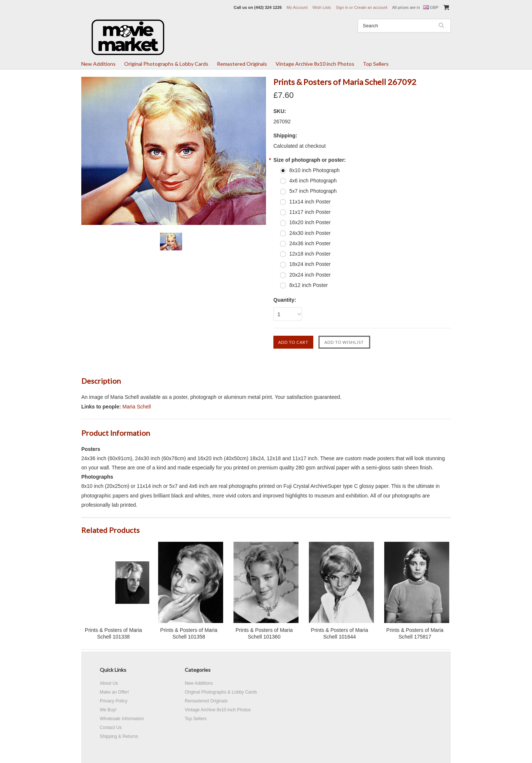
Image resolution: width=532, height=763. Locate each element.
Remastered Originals (242, 64)
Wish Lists (322, 7)
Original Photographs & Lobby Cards (166, 64)
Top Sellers (376, 64)
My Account (297, 7)
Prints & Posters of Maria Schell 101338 (114, 633)
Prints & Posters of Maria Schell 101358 (189, 633)
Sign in (342, 7)
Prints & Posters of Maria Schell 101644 (340, 633)
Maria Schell (137, 407)
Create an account (371, 7)
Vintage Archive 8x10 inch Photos (315, 64)
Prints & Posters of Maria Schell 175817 (415, 633)
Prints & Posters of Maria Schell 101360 (264, 633)
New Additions (98, 64)
